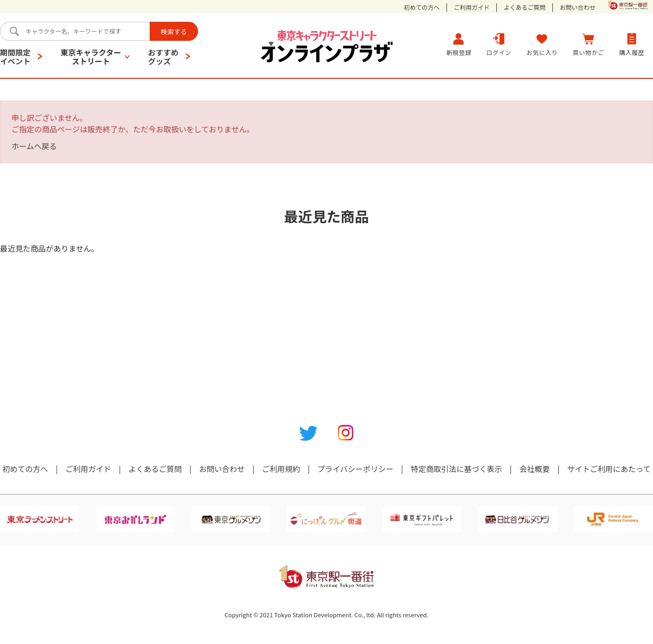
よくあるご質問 (525, 7)
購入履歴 (632, 44)
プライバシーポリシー (355, 469)
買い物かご (589, 44)
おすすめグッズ (163, 57)
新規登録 (459, 44)
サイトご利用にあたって (609, 469)
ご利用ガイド (472, 7)
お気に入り (542, 44)
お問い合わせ (577, 7)
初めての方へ (422, 7)
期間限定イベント (15, 57)
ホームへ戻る (34, 146)
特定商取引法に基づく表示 (457, 469)
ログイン (499, 44)
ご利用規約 (281, 469)
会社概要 (535, 469)
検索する (174, 31)
